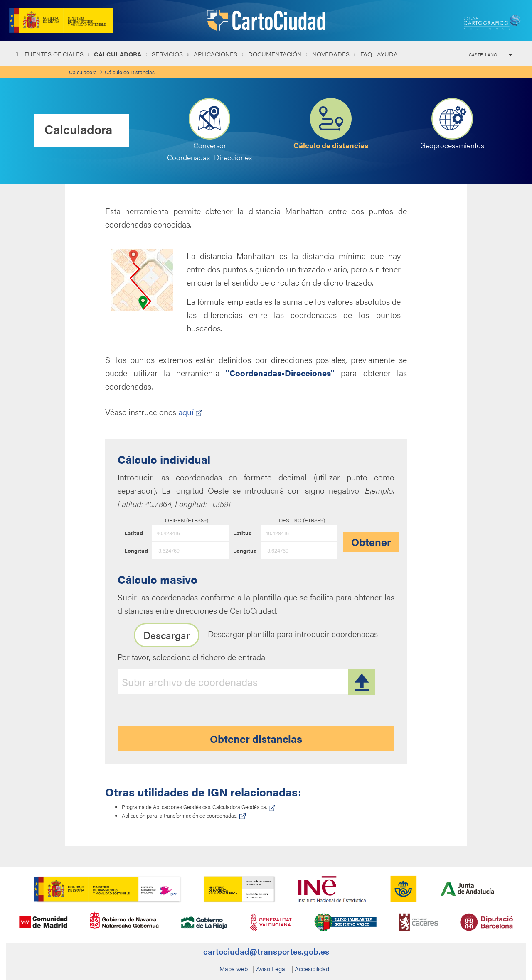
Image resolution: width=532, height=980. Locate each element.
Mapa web (234, 969)
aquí (190, 412)
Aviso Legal (271, 969)
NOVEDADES (332, 54)
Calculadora (118, 54)
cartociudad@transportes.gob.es (266, 951)
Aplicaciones (216, 54)
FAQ (366, 54)
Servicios (168, 54)
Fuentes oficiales (55, 54)
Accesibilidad (312, 969)
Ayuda (387, 54)
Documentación (276, 54)
